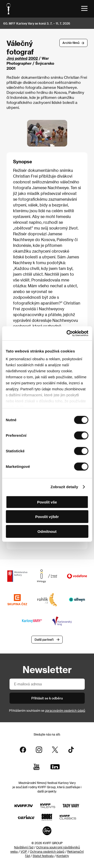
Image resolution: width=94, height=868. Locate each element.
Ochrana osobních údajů (47, 851)
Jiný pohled (17, 58)
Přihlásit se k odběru (47, 698)
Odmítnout (47, 531)
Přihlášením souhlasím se (47, 710)
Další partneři (44, 639)
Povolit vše (47, 502)
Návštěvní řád (24, 847)
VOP (24, 851)
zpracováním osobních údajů (65, 710)
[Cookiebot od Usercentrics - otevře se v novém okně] (67, 333)
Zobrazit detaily (64, 487)
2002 (33, 58)
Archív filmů (71, 43)
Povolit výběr (47, 517)
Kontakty (63, 856)
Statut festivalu (43, 856)
